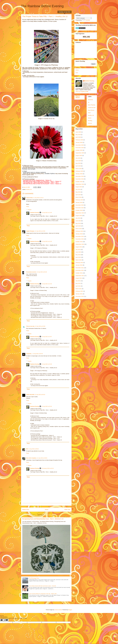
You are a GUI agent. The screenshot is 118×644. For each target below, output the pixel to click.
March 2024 (79, 197)
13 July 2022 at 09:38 (33, 449)
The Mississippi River (34, 578)
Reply (28, 206)
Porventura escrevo (31, 272)
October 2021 (79, 273)
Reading (90, 121)
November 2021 (80, 270)
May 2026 (78, 135)
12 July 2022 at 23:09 (40, 231)
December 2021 (80, 268)
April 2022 (78, 257)
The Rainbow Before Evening (42, 6)
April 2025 (78, 166)
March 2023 (79, 229)
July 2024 (78, 189)
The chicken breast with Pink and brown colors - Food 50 (42, 586)
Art (89, 102)
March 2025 (79, 169)
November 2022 (80, 239)
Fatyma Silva (29, 198)
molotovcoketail (58, 610)
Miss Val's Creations (31, 458)
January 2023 (79, 234)
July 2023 (78, 218)
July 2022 (78, 250)
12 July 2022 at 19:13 (38, 198)
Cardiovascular (92, 108)
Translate (86, 20)
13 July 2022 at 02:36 (38, 354)
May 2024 (78, 192)
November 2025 (80, 148)
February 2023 (79, 231)
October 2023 (79, 210)
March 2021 (79, 289)
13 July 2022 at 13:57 (47, 337)
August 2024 (79, 187)
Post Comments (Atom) (50, 515)
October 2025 (79, 150)
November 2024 (80, 179)
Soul (77, 73)
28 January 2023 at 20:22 (48, 468)
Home (47, 510)
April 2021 (78, 286)
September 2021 (80, 276)
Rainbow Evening (35, 213)
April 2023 (78, 226)
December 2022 (80, 236)
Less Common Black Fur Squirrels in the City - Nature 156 (43, 594)
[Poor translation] (6, 620)
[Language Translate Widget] (84, 18)
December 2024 (80, 176)
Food (89, 113)
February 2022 (79, 263)
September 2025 (80, 153)
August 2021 (79, 278)
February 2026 (79, 140)
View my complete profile (82, 92)
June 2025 (78, 161)
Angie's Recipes (30, 231)
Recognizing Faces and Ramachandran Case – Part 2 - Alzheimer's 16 (43, 519)
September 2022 (80, 244)
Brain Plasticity (92, 105)
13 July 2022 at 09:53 (42, 458)
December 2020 (80, 296)
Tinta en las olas (30, 326)
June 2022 (78, 252)
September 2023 (80, 213)
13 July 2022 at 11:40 (47, 213)
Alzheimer (90, 100)
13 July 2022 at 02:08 (40, 326)
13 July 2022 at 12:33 (47, 284)
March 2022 (79, 260)
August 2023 (79, 216)
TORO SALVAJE (30, 395)
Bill (27, 449)
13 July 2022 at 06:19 (40, 395)
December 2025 (80, 145)
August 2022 (79, 247)
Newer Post (26, 510)
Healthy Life (29, 189)
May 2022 (78, 255)
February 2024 (79, 200)
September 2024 (80, 184)
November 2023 (80, 208)
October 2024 (79, 182)
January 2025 (79, 174)
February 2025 (79, 171)
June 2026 (78, 132)
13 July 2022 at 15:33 (47, 406)
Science (90, 123)
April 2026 (78, 137)
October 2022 (79, 242)
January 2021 (79, 294)
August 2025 (79, 155)
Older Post (67, 510)
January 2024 (79, 202)
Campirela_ (29, 354)
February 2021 (79, 291)
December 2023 (80, 205)
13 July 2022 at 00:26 (42, 272)
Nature (90, 118)
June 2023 (78, 221)
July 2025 (78, 158)
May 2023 (78, 223)
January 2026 (79, 142)
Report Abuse (78, 97)
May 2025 (78, 163)
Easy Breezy (91, 110)
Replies (30, 210)
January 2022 (79, 265)
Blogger (70, 610)
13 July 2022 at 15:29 (47, 364)
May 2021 (78, 283)
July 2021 (78, 281)
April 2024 (78, 195)
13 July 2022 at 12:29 (47, 241)
